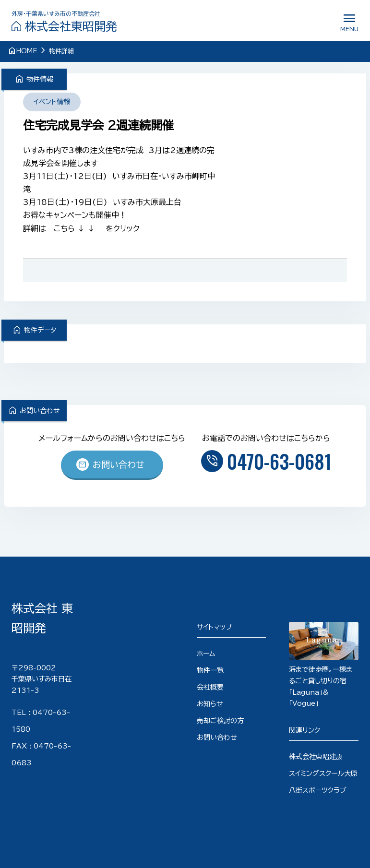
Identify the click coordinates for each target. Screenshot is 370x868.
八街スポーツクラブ (318, 790)
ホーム (206, 654)
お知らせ (210, 704)
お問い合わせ (110, 464)
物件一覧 (210, 670)
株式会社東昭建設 (316, 757)
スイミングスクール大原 (323, 773)
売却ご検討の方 (220, 721)
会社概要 (210, 687)
